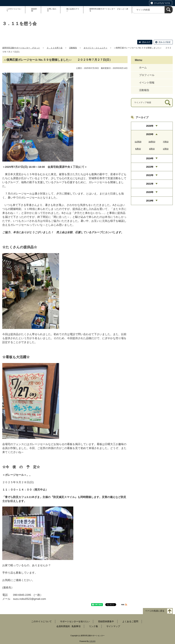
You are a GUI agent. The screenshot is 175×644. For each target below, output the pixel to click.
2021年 (150, 184)
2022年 (150, 175)
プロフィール (147, 75)
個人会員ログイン (73, 10)
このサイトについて (14, 10)
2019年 (150, 201)
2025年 (150, 134)
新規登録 (34, 10)
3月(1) (152, 149)
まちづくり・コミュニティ (95, 48)
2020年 (150, 192)
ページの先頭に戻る (155, 611)
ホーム (143, 68)
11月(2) (138, 142)
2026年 (150, 126)
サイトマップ (113, 626)
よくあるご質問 (130, 621)
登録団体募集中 (106, 621)
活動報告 (73, 48)
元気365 (92, 641)
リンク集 (93, 626)
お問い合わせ (52, 10)
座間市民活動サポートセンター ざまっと (21, 48)
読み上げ (146, 42)
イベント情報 (147, 83)
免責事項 (76, 626)
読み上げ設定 (165, 42)
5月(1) (138, 149)
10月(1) (152, 142)
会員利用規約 (63, 626)
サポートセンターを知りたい (75, 621)
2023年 (150, 167)
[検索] (169, 10)
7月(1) (166, 142)
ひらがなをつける (162, 3)
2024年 (150, 158)
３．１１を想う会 (55, 48)
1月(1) (166, 149)
